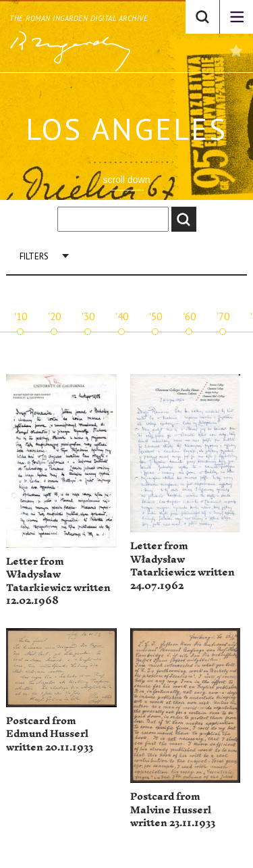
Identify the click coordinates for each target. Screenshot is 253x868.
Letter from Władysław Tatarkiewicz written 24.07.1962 (182, 566)
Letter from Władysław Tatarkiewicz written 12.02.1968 (58, 582)
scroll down (126, 180)
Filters (34, 256)
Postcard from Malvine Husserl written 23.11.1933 (173, 810)
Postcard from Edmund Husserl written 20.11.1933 (50, 734)
